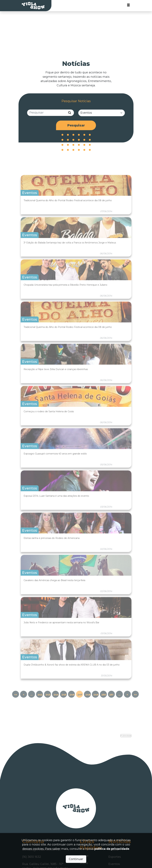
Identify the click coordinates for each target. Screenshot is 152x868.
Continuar (76, 859)
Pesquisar (76, 126)
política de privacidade (112, 849)
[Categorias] (102, 113)
